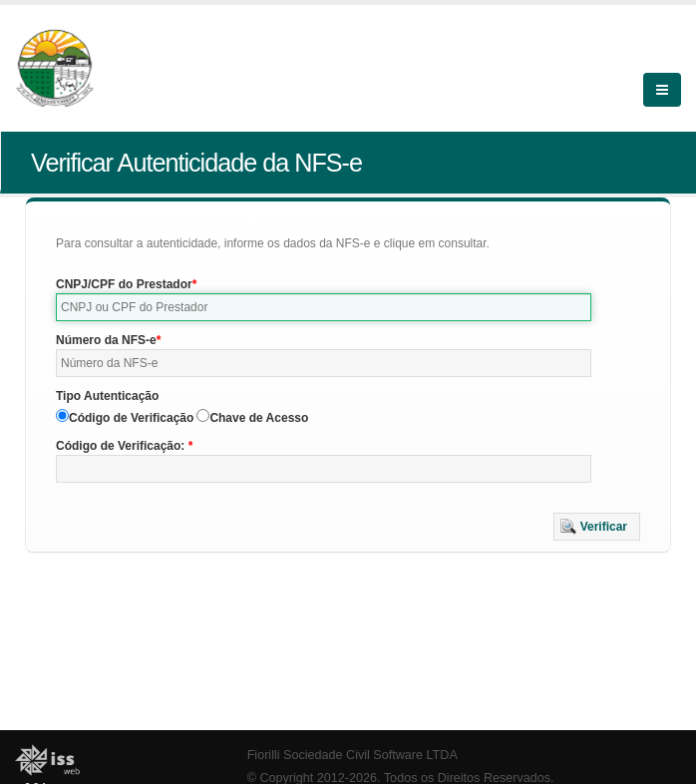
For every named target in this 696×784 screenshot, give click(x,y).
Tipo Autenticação (107, 396)
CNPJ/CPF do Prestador (124, 284)
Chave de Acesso (259, 418)
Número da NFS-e (106, 340)
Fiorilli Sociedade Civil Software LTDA (352, 755)
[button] (597, 527)
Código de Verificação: (122, 446)
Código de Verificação (131, 418)
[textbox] (324, 307)
